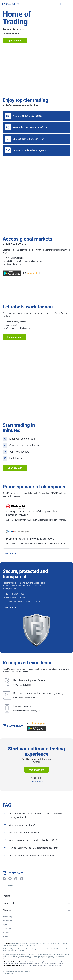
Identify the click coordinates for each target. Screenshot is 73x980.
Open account (15, 41)
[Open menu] (70, 4)
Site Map (6, 933)
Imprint (5, 925)
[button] (16, 4)
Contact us (36, 782)
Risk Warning (7, 921)
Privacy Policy (7, 917)
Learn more (10, 554)
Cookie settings (8, 929)
